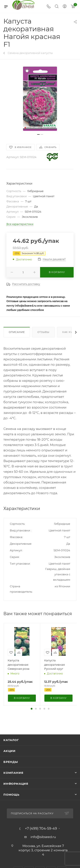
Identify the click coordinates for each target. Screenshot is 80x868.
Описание (17, 332)
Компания (13, 773)
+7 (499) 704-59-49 (41, 829)
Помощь (11, 795)
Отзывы (43, 332)
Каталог (11, 740)
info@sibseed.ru (43, 837)
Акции (9, 751)
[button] (32, 709)
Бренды (11, 762)
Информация (16, 784)
